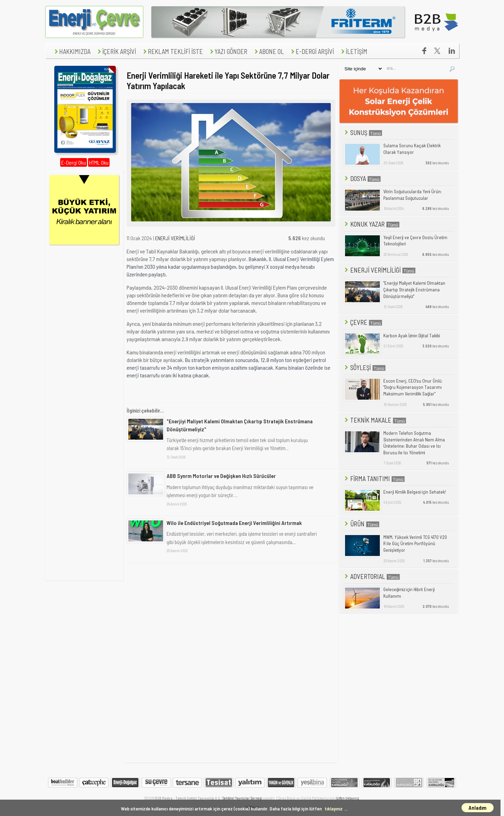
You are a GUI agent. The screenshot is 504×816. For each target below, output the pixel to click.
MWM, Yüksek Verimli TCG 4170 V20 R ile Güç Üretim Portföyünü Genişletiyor (415, 544)
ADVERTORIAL (372, 576)
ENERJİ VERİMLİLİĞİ (175, 238)
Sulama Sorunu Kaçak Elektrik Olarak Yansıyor (412, 149)
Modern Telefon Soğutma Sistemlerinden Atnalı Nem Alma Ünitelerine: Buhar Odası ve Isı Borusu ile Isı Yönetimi (414, 443)
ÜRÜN (361, 524)
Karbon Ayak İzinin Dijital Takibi (412, 336)
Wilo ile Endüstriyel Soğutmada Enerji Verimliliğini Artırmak (234, 523)
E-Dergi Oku (74, 162)
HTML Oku (99, 162)
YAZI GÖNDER (228, 51)
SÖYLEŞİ (365, 367)
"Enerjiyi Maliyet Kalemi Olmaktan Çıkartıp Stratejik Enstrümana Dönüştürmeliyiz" (240, 425)
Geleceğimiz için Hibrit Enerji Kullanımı (409, 593)
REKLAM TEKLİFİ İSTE (172, 51)
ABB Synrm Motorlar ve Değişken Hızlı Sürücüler (221, 476)
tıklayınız (334, 809)
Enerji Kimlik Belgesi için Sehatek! (415, 492)
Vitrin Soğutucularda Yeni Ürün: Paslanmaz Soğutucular (413, 195)
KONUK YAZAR (371, 224)
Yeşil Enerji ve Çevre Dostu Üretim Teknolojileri (415, 241)
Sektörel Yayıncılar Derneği (242, 798)
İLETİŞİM (353, 51)
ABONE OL (268, 51)
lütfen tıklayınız (347, 798)
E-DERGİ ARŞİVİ (312, 51)
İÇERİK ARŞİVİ (116, 51)
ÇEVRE (363, 322)
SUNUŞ (363, 132)
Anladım (478, 808)
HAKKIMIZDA (72, 51)
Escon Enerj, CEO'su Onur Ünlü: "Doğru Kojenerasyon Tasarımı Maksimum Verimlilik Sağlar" (413, 387)
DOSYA (362, 178)
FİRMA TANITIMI (374, 478)
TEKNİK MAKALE (375, 420)
